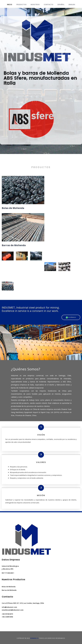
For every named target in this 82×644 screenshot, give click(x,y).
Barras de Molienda (9, 590)
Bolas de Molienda (9, 587)
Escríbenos (71, 317)
